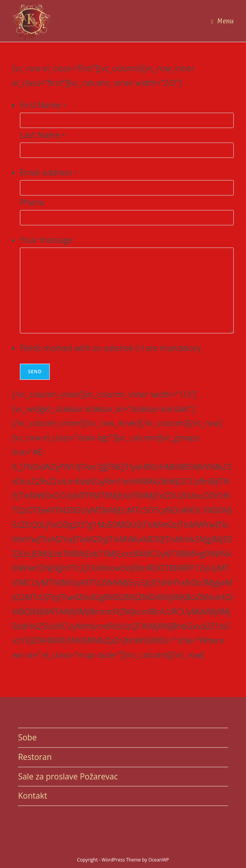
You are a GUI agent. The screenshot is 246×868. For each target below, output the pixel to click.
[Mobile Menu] (222, 21)
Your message (46, 240)
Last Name (43, 135)
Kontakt (33, 796)
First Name (43, 105)
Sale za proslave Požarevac (68, 776)
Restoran (35, 757)
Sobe (27, 737)
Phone (32, 202)
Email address (49, 172)
